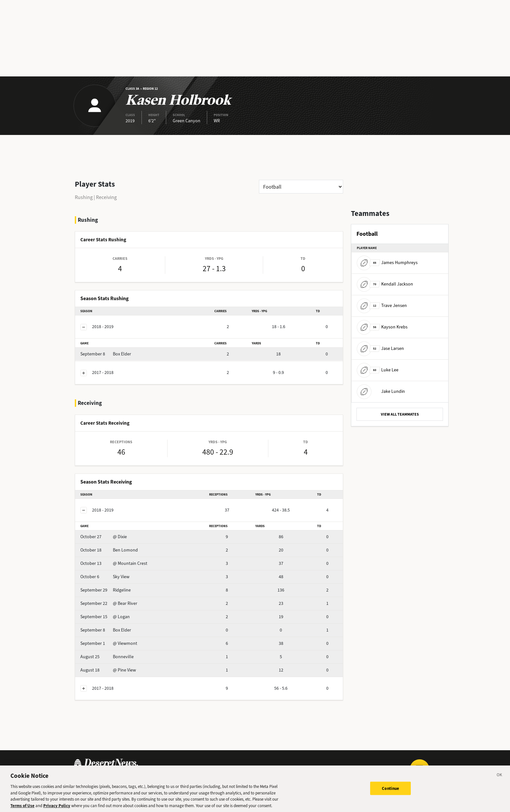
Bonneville (107, 657)
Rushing (84, 197)
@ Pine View (108, 670)
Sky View (105, 577)
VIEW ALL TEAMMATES (400, 414)
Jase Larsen (380, 348)
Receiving (106, 197)
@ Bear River (109, 603)
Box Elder (106, 354)
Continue (390, 790)
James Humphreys (387, 263)
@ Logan (105, 617)
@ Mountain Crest (114, 563)
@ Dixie (104, 537)
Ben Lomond (109, 550)
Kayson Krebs (382, 327)
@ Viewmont (109, 643)
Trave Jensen (382, 306)
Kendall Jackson (385, 284)
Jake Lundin (381, 391)
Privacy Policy (57, 808)
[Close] (500, 778)
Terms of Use (22, 808)
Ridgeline (106, 590)
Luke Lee (378, 370)
